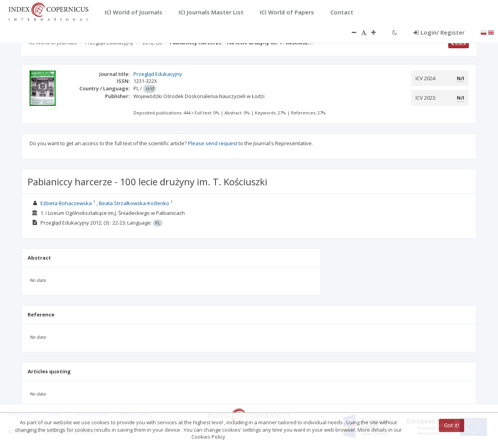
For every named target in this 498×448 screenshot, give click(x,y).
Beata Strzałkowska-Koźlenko (134, 203)
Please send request (213, 143)
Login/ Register (439, 32)
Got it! (452, 425)
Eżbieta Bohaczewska (66, 203)
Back (459, 43)
